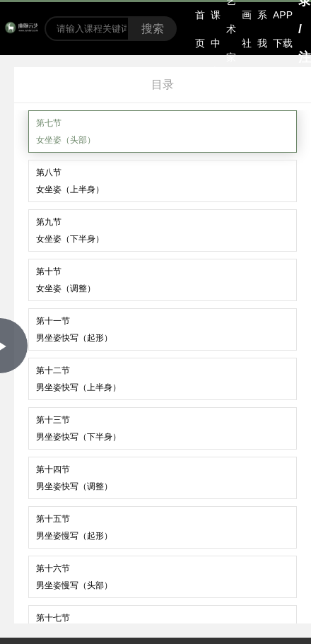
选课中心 (216, 29)
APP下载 (283, 29)
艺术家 (231, 29)
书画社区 (247, 29)
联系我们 (262, 29)
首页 (200, 29)
